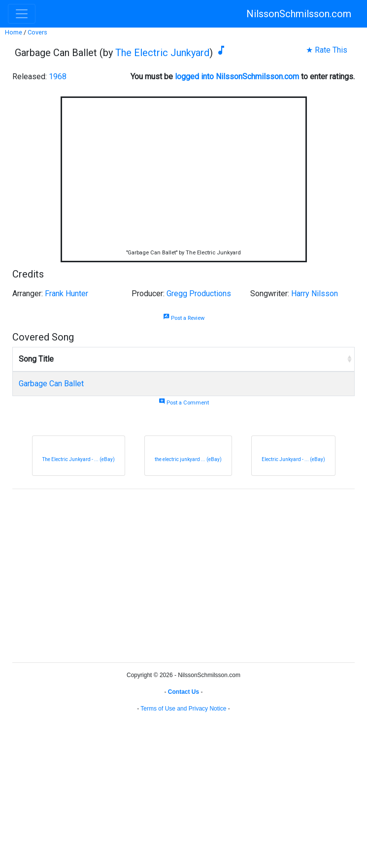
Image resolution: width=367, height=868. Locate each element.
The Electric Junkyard (162, 53)
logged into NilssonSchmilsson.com (237, 77)
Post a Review (184, 318)
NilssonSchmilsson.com (299, 14)
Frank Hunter (67, 294)
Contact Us (183, 692)
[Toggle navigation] (22, 14)
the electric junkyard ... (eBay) (188, 459)
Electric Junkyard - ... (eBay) (293, 459)
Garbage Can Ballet (51, 384)
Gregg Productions (199, 294)
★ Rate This (327, 50)
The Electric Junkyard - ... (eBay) (79, 459)
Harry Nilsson (315, 294)
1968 (58, 77)
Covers (37, 32)
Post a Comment (184, 403)
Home (14, 32)
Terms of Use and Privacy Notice (183, 709)
